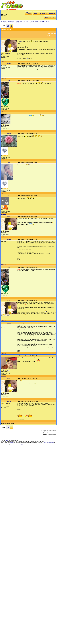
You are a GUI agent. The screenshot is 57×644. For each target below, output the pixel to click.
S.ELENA (9, 113)
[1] (8, 26)
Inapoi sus (3, 61)
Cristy (9, 39)
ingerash (9, 133)
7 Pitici (7, 441)
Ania (9, 356)
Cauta (29, 13)
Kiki (9, 195)
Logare (52, 13)
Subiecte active (40, 13)
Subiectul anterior (52, 33)
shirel (9, 80)
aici (21, 41)
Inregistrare (50, 17)
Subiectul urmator (52, 36)
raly (9, 162)
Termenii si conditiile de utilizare (48, 442)
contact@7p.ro (21, 444)
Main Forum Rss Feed (28, 438)
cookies (12, 442)
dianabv (9, 63)
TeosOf (9, 401)
